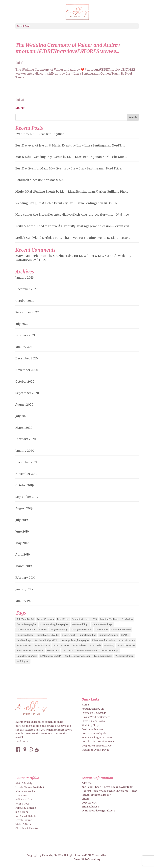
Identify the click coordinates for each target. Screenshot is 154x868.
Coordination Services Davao (98, 742)
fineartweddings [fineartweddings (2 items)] (25, 635)
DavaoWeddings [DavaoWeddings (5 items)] (80, 624)
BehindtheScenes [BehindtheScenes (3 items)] (81, 619)
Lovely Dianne (24, 820)
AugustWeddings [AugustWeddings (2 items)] (45, 619)
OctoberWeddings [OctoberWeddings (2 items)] (110, 651)
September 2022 (27, 312)
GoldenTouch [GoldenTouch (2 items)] (69, 635)
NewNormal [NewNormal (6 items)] (53, 651)
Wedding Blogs (90, 725)
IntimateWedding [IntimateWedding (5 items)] (87, 635)
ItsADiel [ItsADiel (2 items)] (125, 635)
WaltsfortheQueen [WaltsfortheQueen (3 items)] (124, 656)
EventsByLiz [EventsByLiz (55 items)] (102, 630)
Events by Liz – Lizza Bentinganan (40, 134)
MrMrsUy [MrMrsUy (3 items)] (109, 645)
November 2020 (27, 370)
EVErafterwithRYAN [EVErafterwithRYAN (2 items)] (121, 630)
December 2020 (27, 358)
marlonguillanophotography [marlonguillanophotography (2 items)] (75, 640)
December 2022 (27, 289)
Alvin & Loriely (24, 783)
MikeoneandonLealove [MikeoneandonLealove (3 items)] (104, 640)
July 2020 (22, 416)
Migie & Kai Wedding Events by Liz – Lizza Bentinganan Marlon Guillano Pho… (72, 192)
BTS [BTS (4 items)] (95, 619)
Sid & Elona (22, 812)
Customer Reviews (92, 729)
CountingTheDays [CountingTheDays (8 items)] (109, 619)
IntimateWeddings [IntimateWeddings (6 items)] (109, 635)
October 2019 (25, 485)
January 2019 (24, 589)
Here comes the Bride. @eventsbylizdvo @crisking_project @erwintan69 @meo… (73, 215)
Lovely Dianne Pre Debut (30, 787)
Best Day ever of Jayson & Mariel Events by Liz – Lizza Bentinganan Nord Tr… (70, 145)
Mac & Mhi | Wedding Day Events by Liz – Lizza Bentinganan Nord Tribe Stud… (71, 157)
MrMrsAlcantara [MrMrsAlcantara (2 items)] (127, 640)
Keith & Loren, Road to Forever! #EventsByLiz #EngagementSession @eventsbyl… (73, 226)
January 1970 (24, 601)
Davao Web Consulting (80, 859)
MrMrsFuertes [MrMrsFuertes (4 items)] (24, 645)
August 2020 (24, 405)
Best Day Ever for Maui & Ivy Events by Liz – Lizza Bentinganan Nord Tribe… (69, 168)
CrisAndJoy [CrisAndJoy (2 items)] (127, 619)
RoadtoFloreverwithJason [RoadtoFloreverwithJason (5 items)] (77, 656)
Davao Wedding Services (96, 717)
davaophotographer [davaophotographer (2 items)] (27, 624)
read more (22, 742)
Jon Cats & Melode (26, 816)
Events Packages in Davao (97, 738)
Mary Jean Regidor (29, 256)
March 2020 (24, 428)
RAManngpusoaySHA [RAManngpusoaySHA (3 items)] (51, 656)
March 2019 (24, 566)
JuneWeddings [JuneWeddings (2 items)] (24, 640)
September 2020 (27, 393)
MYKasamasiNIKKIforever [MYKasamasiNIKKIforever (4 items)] (30, 651)
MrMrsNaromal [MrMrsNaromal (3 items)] (61, 645)
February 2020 (26, 439)
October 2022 (25, 301)
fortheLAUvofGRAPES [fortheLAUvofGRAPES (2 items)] (48, 635)
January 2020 (25, 451)
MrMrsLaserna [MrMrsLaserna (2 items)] (42, 645)
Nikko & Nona (23, 824)
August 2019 (24, 508)
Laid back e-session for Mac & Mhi (40, 180)
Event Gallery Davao (93, 721)
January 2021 (24, 347)
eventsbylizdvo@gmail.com (98, 811)
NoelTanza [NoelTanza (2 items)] (68, 651)
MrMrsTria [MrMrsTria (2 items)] (95, 645)
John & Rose (22, 804)
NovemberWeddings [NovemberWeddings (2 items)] (87, 651)
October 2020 (25, 382)
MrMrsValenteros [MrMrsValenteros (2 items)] (126, 645)
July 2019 (22, 520)
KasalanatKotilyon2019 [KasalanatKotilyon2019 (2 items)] (46, 640)
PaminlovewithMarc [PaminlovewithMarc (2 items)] (27, 656)
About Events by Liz (93, 709)
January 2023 (25, 278)
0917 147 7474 (89, 803)
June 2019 (22, 532)
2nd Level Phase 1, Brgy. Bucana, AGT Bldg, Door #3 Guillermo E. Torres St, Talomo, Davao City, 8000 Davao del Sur (109, 791)
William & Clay (24, 800)
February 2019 (25, 578)
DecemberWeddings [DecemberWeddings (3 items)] (102, 624)
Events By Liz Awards (94, 713)
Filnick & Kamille (25, 791)
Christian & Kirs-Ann (27, 828)
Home (85, 705)
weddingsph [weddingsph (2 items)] (23, 661)
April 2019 (23, 555)
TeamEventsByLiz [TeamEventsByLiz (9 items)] (103, 656)
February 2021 (25, 335)
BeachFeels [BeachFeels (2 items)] (63, 619)
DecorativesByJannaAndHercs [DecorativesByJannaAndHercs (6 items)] (32, 630)
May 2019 (22, 543)
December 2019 (26, 462)
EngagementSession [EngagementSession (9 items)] (82, 630)
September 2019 (27, 497)
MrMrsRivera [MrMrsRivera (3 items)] (79, 645)
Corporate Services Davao (97, 746)
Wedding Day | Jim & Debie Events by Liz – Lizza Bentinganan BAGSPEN (66, 203)
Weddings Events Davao (95, 750)
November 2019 (26, 474)
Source (20, 108)
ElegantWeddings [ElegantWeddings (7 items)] (59, 630)
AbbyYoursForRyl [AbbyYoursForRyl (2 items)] (25, 619)
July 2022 (22, 324)
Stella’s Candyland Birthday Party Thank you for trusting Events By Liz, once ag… (73, 238)
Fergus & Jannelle (26, 808)
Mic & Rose (22, 796)
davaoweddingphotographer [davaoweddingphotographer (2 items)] (54, 624)
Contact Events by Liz (94, 733)
